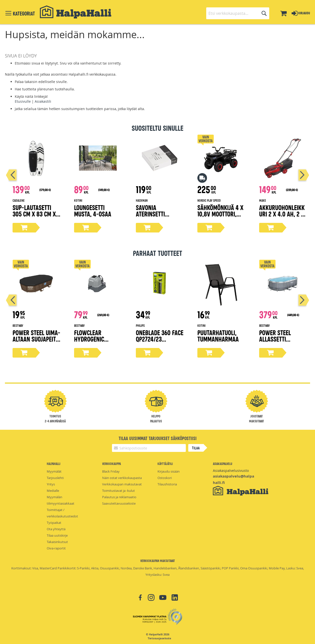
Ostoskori (165, 478)
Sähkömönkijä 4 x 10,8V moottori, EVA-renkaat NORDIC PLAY (220, 217)
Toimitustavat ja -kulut (118, 491)
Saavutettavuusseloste (119, 503)
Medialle (53, 491)
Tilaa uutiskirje (57, 535)
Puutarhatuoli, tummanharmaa (218, 336)
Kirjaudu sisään (169, 471)
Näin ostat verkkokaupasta (122, 478)
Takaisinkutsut (57, 542)
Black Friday (111, 471)
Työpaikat (54, 523)
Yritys (51, 484)
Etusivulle (23, 101)
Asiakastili (43, 101)
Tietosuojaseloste (159, 638)
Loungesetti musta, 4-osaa (93, 210)
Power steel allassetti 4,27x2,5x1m (275, 339)
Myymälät (54, 471)
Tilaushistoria (167, 484)
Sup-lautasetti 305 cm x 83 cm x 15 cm (34, 214)
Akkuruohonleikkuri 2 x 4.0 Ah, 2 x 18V (282, 214)
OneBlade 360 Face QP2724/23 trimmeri (160, 339)
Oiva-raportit (56, 548)
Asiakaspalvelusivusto (231, 471)
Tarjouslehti (55, 478)
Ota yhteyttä (56, 529)
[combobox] (238, 13)
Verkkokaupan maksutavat (122, 484)
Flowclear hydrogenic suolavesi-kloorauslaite (93, 342)
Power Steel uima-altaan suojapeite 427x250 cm (36, 339)
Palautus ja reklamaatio (119, 497)
